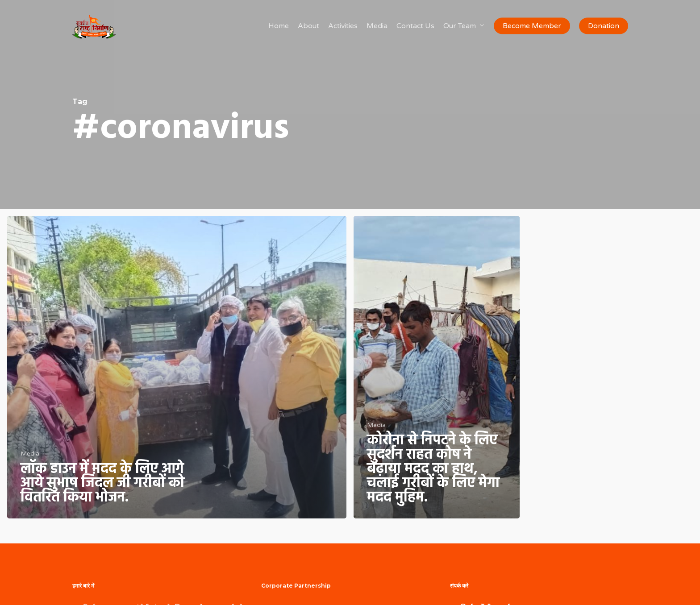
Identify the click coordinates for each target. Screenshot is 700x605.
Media (30, 454)
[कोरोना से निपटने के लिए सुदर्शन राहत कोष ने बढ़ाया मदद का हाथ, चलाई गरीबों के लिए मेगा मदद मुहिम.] (437, 367)
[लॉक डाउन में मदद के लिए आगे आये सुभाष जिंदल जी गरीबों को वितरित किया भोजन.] (177, 367)
